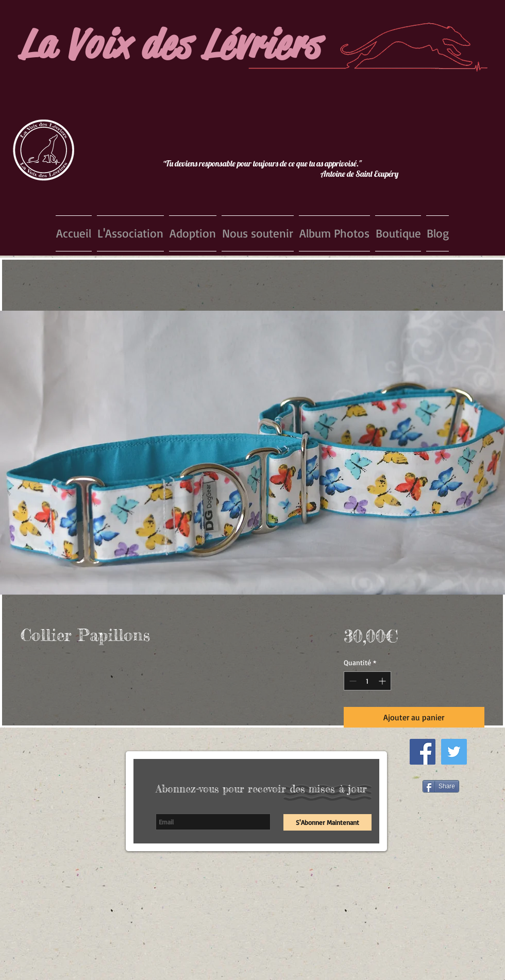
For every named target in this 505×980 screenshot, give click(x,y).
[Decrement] (352, 681)
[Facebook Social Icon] (423, 752)
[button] (130, 233)
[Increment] (383, 681)
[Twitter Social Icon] (454, 752)
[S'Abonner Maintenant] (327, 822)
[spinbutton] (367, 681)
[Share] (441, 786)
